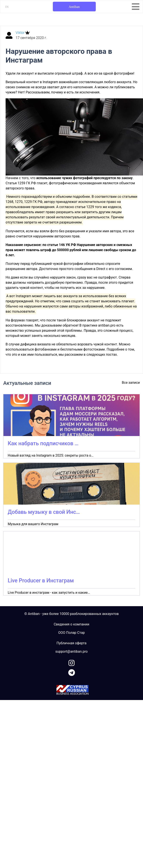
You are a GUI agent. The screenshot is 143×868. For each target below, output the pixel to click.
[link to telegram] (72, 672)
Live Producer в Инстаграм (41, 581)
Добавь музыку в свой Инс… (44, 512)
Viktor (21, 33)
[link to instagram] (71, 662)
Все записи (131, 383)
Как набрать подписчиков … (43, 443)
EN (7, 7)
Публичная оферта (71, 643)
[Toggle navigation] (136, 7)
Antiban (74, 7)
